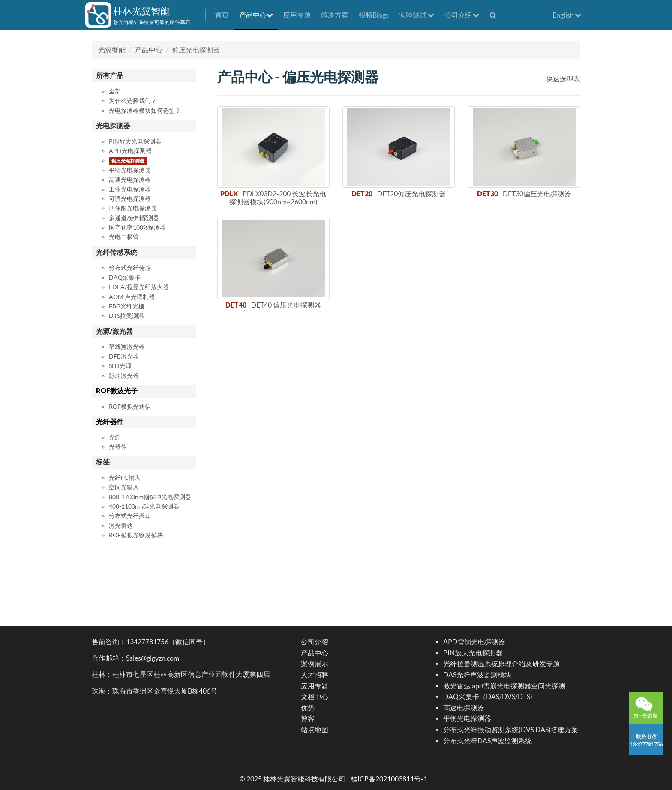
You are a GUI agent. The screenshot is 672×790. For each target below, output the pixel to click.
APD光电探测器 (130, 151)
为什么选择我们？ (133, 101)
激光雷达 (121, 526)
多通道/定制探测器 (134, 218)
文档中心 (315, 697)
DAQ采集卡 (125, 278)
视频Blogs (374, 15)
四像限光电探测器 (133, 208)
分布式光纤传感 (130, 268)
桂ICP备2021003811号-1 (389, 779)
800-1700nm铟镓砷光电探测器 (150, 497)
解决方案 (335, 15)
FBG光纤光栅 (127, 306)
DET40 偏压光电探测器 (286, 305)
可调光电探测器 (130, 199)
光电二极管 (124, 237)
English (567, 15)
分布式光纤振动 (130, 516)
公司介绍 (462, 15)
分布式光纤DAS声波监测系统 (487, 741)
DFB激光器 (124, 356)
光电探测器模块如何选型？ (145, 111)
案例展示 (315, 664)
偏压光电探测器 (128, 161)
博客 (308, 718)
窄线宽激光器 (127, 347)
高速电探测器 (464, 708)
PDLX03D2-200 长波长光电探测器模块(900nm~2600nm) (278, 198)
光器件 (118, 447)
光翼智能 (112, 50)
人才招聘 (315, 675)
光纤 (115, 437)
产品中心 (256, 15)
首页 (222, 15)
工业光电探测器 (130, 189)
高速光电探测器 (130, 180)
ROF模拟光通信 (130, 407)
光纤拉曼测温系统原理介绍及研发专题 (501, 664)
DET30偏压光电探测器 (537, 194)
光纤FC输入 (125, 478)
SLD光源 (120, 366)
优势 (308, 708)
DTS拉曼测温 (126, 316)
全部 (115, 91)
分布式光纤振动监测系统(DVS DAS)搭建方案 (511, 730)
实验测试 (417, 15)
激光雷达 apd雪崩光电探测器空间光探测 (504, 686)
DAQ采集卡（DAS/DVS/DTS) (488, 697)
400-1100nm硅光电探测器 (144, 506)
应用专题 (297, 15)
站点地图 (315, 730)
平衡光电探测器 (130, 170)
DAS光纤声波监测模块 (477, 675)
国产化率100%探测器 (137, 227)
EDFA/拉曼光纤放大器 (139, 287)
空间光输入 (124, 487)
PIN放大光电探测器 (135, 141)
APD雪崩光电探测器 (474, 642)
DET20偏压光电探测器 (411, 194)
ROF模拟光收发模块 (136, 535)
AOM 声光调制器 (132, 297)
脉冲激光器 (124, 376)
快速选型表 (563, 79)
